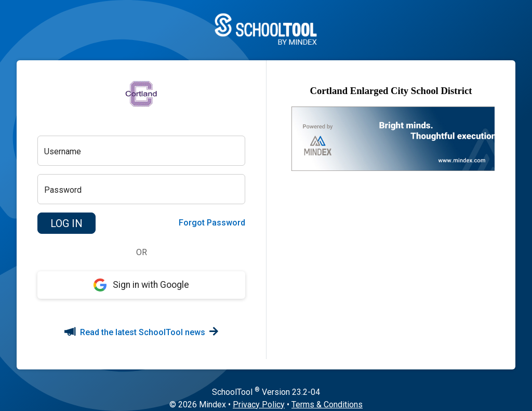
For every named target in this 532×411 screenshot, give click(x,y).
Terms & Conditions (327, 405)
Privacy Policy (259, 405)
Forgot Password (212, 223)
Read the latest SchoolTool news (141, 332)
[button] (66, 223)
